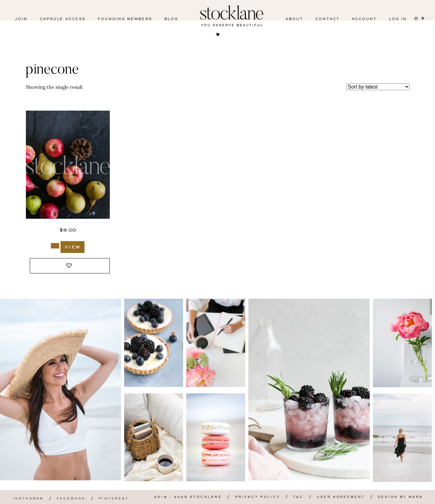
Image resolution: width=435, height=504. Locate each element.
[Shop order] (378, 87)
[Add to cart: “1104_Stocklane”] (55, 246)
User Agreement (341, 497)
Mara (416, 497)
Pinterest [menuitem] (114, 499)
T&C (298, 497)
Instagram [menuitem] (28, 499)
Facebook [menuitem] (71, 499)
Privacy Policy (258, 497)
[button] (70, 266)
